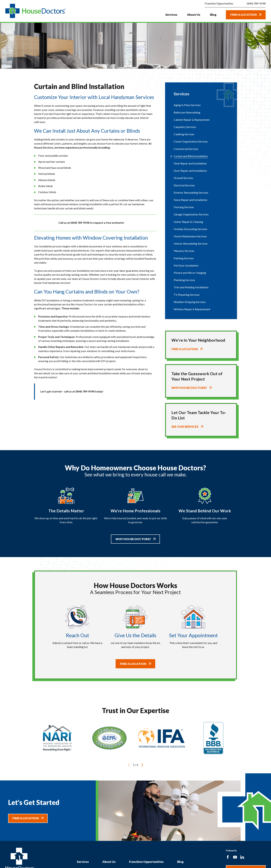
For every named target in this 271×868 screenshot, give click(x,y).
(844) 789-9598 (256, 4)
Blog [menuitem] (213, 15)
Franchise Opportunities (146, 862)
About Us (109, 862)
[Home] (35, 11)
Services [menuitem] (171, 15)
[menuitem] (201, 105)
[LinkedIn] (242, 857)
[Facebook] (228, 857)
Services (83, 862)
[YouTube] (235, 857)
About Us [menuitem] (194, 15)
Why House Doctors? (135, 539)
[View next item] (142, 765)
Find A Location (246, 15)
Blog (180, 862)
